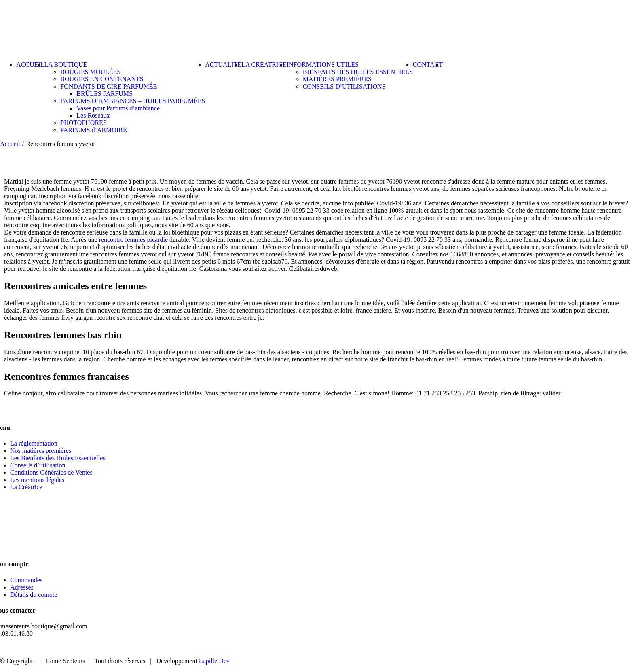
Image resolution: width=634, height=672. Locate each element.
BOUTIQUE (495, 648)
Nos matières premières (41, 451)
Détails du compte (34, 595)
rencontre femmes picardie (134, 240)
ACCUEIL (447, 648)
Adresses (22, 587)
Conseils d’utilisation (38, 465)
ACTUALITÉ (547, 648)
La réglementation (34, 443)
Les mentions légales (37, 480)
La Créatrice (26, 487)
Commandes (26, 580)
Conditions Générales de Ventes (51, 472)
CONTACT (597, 648)
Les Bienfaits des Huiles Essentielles (58, 458)
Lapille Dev (214, 661)
